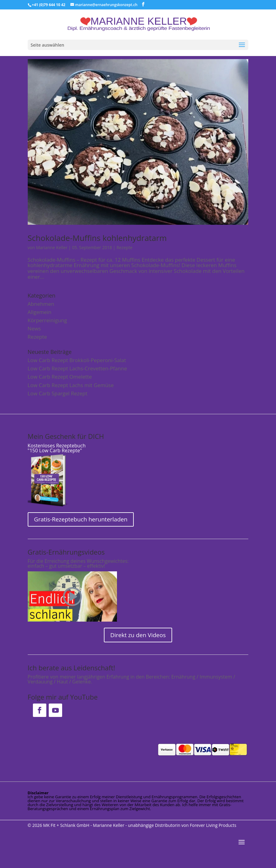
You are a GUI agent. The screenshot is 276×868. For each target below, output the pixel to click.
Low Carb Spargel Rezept (58, 393)
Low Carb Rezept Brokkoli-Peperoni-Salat (77, 360)
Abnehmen (41, 304)
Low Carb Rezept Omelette (60, 377)
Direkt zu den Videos (138, 635)
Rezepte (124, 247)
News (34, 328)
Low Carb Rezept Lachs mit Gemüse (71, 385)
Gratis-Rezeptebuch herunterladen (81, 519)
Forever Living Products (213, 825)
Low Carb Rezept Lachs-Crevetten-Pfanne (77, 368)
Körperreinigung (47, 320)
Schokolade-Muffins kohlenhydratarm (97, 238)
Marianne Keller (52, 247)
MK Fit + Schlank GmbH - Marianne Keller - (85, 825)
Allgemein (40, 312)
